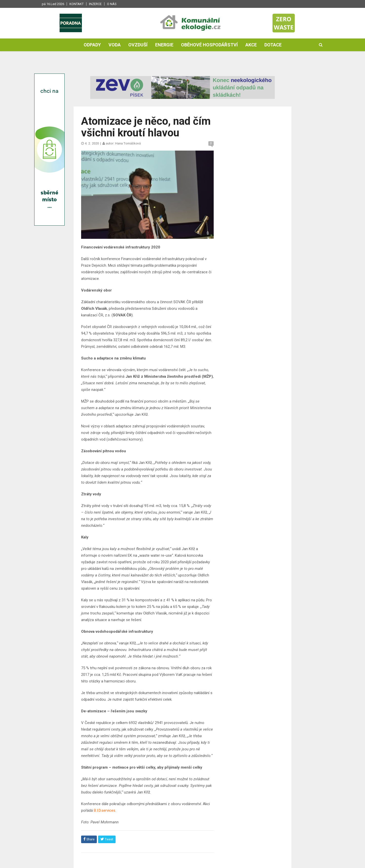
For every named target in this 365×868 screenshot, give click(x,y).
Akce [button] (251, 45)
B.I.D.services (105, 810)
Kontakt (77, 4)
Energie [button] (164, 45)
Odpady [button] (92, 45)
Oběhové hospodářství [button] (209, 45)
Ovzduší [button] (138, 45)
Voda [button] (115, 45)
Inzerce (95, 4)
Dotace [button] (273, 45)
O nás (112, 4)
